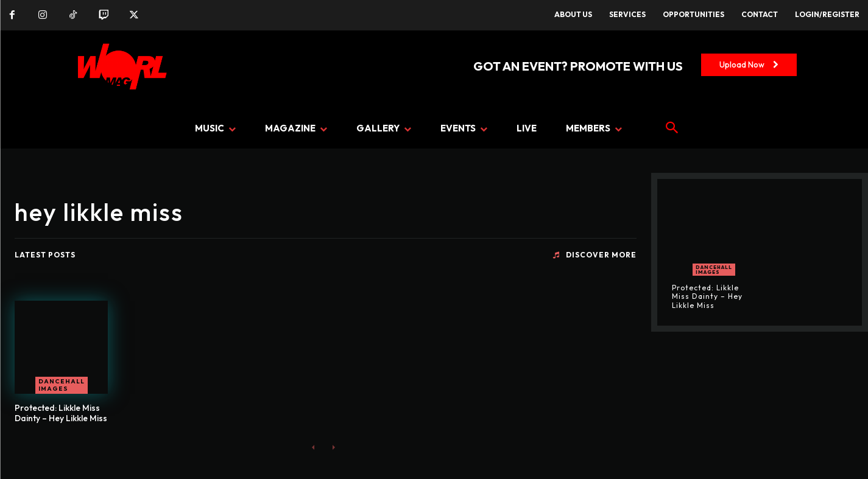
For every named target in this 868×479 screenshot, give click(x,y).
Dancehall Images (62, 385)
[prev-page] (313, 447)
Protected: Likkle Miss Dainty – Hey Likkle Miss (61, 413)
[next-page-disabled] (333, 447)
